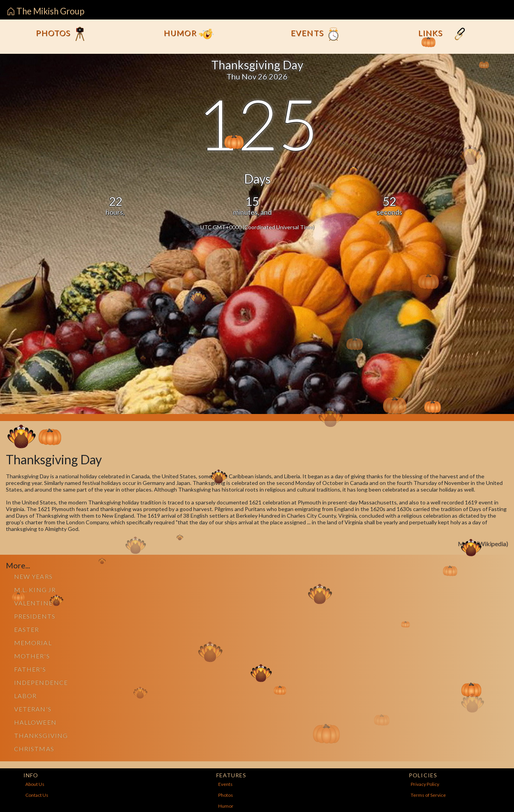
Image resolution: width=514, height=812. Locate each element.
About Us (35, 784)
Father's (30, 669)
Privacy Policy (425, 784)
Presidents (35, 616)
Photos (62, 34)
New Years (33, 576)
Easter (26, 629)
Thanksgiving (41, 735)
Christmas (34, 749)
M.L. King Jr (35, 590)
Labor (25, 696)
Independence (41, 682)
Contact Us (37, 795)
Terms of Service (428, 795)
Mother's (32, 656)
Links (443, 34)
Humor (188, 34)
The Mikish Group (46, 11)
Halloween (35, 722)
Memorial (33, 643)
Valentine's (36, 603)
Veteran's (33, 709)
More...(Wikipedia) (483, 544)
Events (316, 34)
